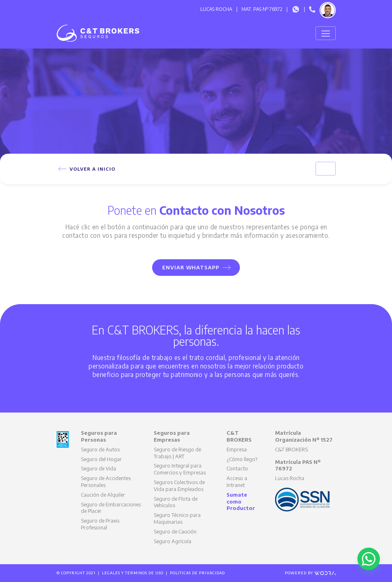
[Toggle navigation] (325, 33)
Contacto (237, 468)
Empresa (237, 449)
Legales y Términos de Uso (133, 573)
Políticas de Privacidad (197, 573)
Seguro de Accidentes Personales (106, 481)
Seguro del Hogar (101, 459)
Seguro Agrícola (173, 541)
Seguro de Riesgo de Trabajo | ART (177, 453)
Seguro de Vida (99, 468)
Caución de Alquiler (103, 495)
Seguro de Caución (175, 531)
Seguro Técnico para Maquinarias (177, 518)
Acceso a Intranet (237, 481)
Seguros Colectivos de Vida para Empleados (179, 486)
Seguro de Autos (100, 449)
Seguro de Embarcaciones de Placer (111, 508)
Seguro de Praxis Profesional (100, 524)
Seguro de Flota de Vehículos (176, 502)
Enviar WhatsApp (197, 267)
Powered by (310, 573)
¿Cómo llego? (242, 459)
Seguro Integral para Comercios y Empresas (180, 469)
